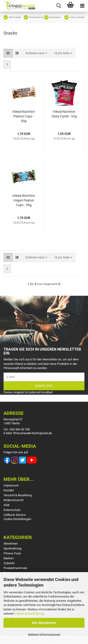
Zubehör (9, 563)
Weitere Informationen (44, 635)
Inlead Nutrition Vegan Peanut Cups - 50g (24, 200)
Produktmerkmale (15, 568)
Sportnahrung (12, 548)
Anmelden (44, 386)
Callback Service (15, 515)
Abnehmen (11, 544)
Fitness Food (12, 553)
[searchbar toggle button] (59, 6)
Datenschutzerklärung (29, 614)
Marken (9, 558)
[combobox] (36, 53)
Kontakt (9, 490)
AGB (6, 505)
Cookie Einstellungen (17, 519)
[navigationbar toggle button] (82, 6)
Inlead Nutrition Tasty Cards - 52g (64, 114)
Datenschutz (12, 510)
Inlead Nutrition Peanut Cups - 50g (24, 116)
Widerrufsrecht (13, 500)
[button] (8, 53)
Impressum (11, 485)
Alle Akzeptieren (44, 623)
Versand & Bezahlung (18, 495)
